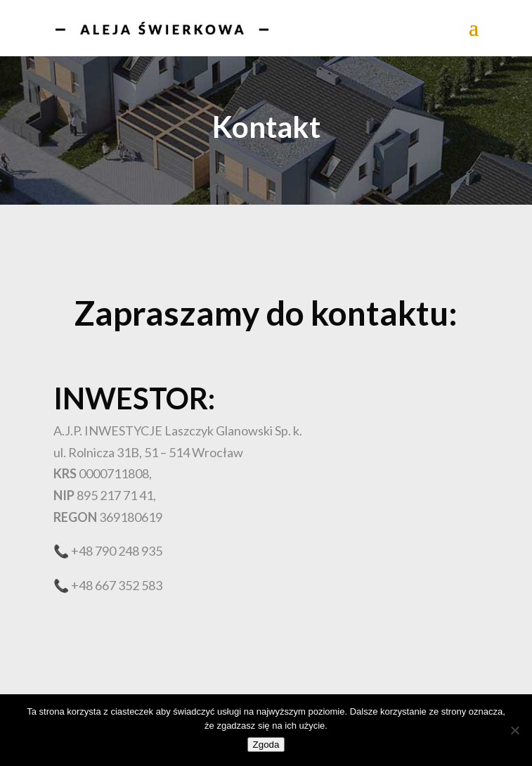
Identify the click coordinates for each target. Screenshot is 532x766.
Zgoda (266, 745)
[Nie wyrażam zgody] (514, 730)
